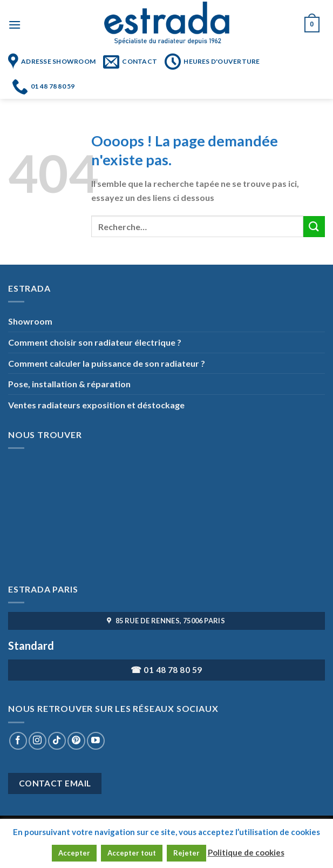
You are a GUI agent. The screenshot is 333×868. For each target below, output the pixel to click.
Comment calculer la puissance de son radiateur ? (107, 363)
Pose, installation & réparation (69, 384)
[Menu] (15, 25)
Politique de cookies (246, 852)
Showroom (30, 321)
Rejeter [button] (186, 853)
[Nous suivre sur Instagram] (38, 741)
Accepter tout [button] (132, 853)
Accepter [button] (74, 853)
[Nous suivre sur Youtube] (96, 741)
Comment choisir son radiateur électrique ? (95, 342)
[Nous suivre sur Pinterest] (76, 741)
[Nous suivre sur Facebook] (18, 741)
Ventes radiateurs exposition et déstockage (96, 405)
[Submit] (314, 227)
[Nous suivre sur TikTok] (57, 741)
